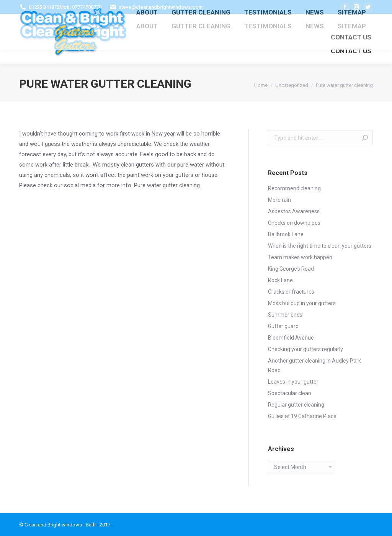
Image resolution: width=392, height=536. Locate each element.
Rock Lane (280, 280)
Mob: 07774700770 (80, 7)
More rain (279, 200)
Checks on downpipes (294, 223)
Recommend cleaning (294, 188)
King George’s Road (291, 269)
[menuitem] (147, 26)
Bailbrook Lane (286, 234)
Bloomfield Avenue (291, 338)
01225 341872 (44, 7)
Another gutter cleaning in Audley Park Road (314, 365)
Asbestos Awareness (294, 211)
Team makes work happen (300, 257)
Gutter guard (283, 326)
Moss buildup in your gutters (302, 303)
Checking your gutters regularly (305, 349)
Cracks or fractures (291, 292)
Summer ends (285, 315)
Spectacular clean (290, 393)
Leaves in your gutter (293, 382)
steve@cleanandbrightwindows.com (161, 7)
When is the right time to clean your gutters (320, 246)
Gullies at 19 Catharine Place (302, 416)
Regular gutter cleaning (296, 405)
